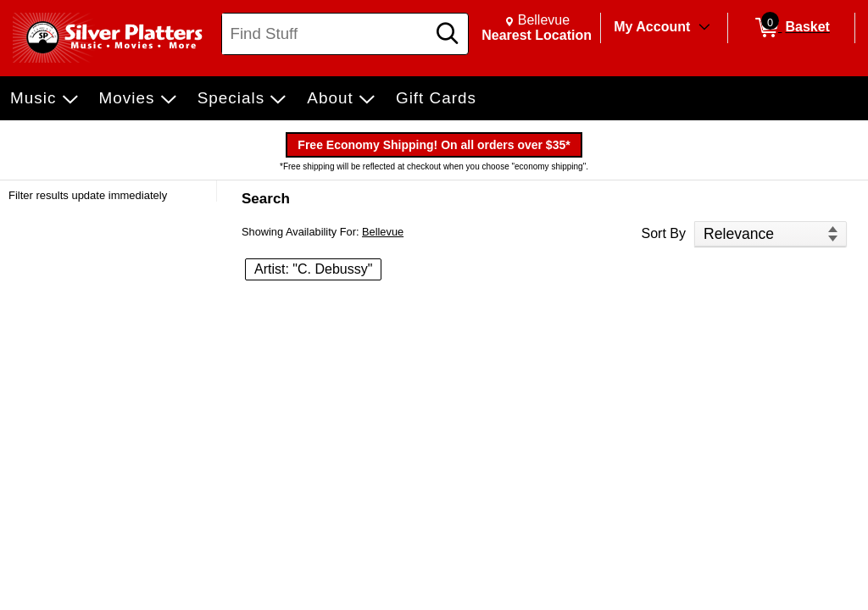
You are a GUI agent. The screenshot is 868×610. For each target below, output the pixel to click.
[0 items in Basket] (791, 28)
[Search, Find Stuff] (326, 34)
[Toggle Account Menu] (704, 28)
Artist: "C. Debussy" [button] (313, 269)
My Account (652, 27)
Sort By (664, 233)
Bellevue (383, 232)
